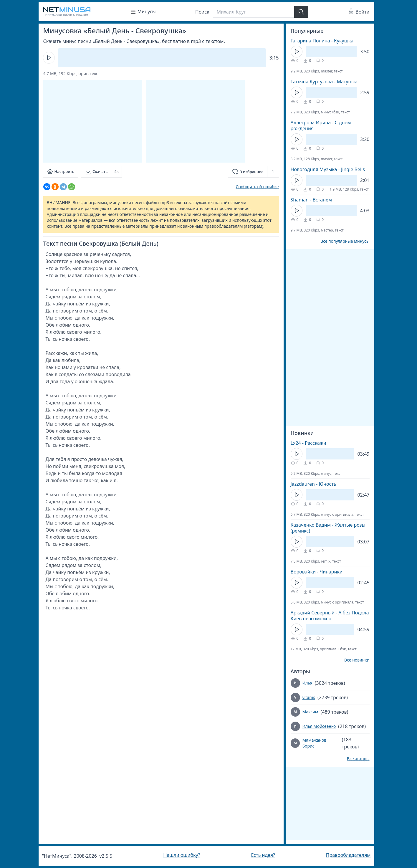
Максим (310, 712)
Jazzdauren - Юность (313, 484)
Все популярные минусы (345, 241)
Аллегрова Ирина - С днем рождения (321, 125)
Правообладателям (348, 855)
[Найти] (301, 12)
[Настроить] (61, 172)
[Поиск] (254, 12)
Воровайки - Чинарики (317, 572)
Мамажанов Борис (314, 743)
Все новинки (357, 660)
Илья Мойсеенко (319, 726)
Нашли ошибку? (182, 855)
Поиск (202, 12)
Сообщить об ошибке (257, 187)
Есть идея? (263, 855)
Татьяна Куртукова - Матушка (324, 82)
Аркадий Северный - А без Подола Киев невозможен (330, 616)
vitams (309, 697)
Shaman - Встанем (311, 200)
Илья (307, 683)
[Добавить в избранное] (253, 172)
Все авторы (358, 759)
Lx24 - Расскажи (308, 443)
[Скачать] (101, 172)
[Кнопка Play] (49, 58)
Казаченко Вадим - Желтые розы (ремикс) (328, 528)
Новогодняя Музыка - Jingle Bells (328, 169)
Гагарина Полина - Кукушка (322, 41)
